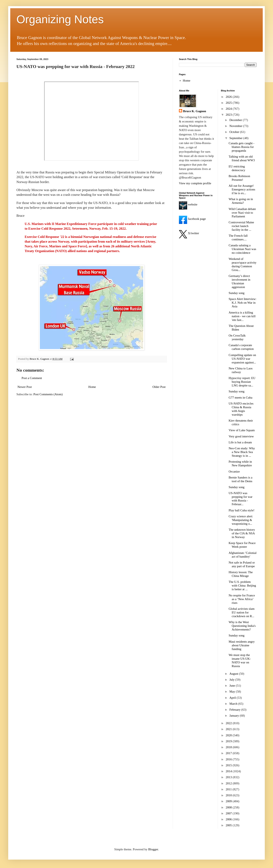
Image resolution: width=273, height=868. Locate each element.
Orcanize (234, 471)
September (236, 138)
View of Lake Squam (242, 430)
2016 (229, 759)
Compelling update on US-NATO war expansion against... (242, 359)
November (236, 126)
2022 (229, 723)
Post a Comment (32, 378)
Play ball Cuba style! (241, 510)
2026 (229, 97)
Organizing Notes (60, 19)
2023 (229, 115)
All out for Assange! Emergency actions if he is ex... (242, 189)
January (235, 716)
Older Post (159, 387)
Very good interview (241, 436)
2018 (229, 747)
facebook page (192, 219)
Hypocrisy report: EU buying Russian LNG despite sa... (242, 382)
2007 (229, 813)
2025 (229, 103)
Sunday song (237, 293)
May (233, 692)
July (232, 680)
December (236, 120)
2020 (229, 735)
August (234, 674)
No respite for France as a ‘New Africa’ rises (242, 599)
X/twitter (189, 233)
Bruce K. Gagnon (195, 111)
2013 (229, 777)
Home (92, 387)
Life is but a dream (240, 442)
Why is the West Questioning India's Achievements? (242, 626)
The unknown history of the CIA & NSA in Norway (242, 533)
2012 (229, 783)
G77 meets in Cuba (240, 398)
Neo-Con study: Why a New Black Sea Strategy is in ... (242, 452)
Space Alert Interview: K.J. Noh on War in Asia (242, 303)
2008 (229, 807)
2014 (229, 771)
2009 (229, 801)
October (235, 132)
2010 (229, 795)
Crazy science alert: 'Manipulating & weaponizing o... (241, 520)
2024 (229, 109)
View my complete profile (195, 183)
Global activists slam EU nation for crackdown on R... (242, 612)
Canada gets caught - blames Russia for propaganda (241, 147)
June (233, 686)
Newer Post (25, 387)
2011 (229, 789)
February (235, 710)
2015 (229, 765)
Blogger (153, 849)
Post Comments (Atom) (48, 394)
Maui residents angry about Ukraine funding (242, 645)
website (188, 204)
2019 (229, 741)
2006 (229, 819)
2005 (229, 825)
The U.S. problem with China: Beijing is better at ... (242, 586)
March (234, 704)
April (233, 698)
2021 (229, 729)
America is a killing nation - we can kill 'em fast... (242, 316)
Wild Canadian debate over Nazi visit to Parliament (242, 213)
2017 (229, 753)
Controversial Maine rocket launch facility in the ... (241, 226)
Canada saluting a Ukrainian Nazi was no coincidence (242, 249)
